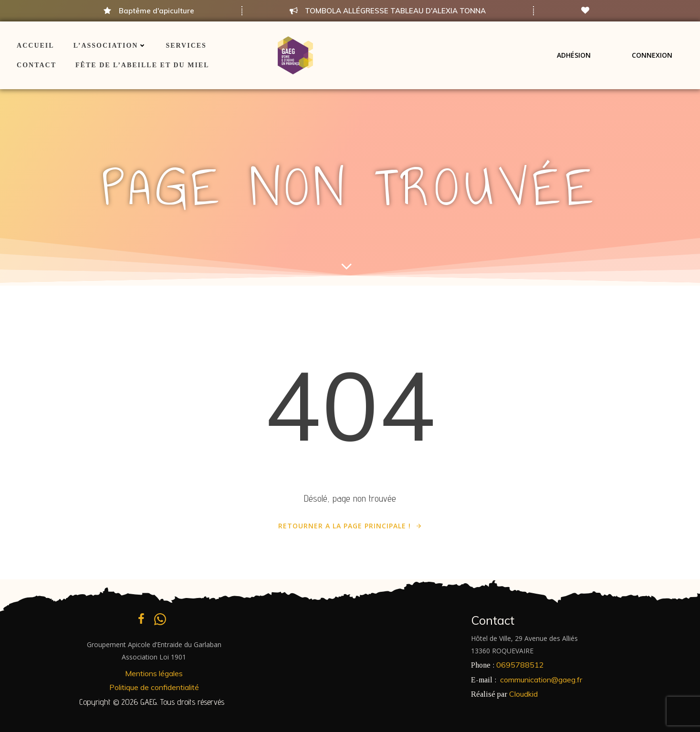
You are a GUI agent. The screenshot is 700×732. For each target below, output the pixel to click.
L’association (110, 46)
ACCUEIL (36, 46)
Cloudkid (523, 694)
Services (186, 46)
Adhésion (574, 55)
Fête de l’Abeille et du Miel (142, 65)
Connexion (652, 55)
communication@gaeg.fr (541, 680)
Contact (37, 65)
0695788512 (520, 665)
